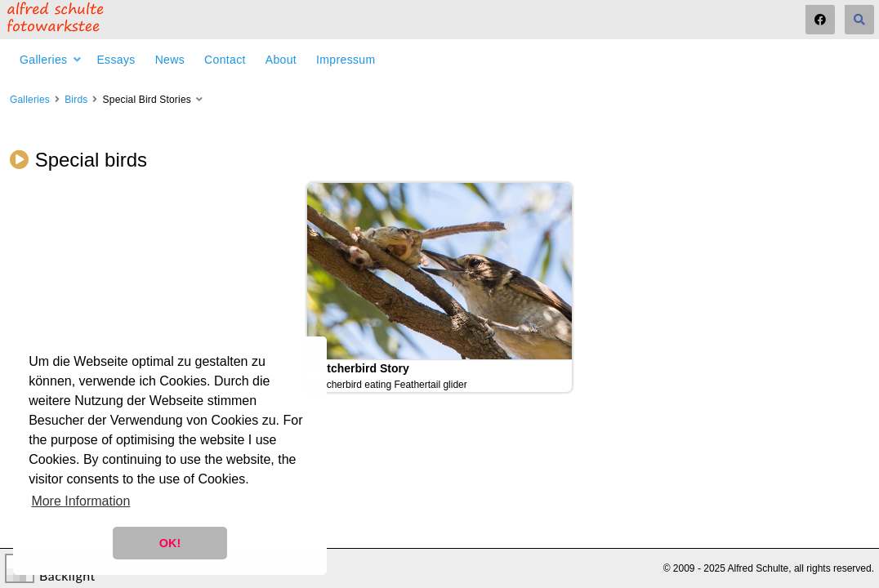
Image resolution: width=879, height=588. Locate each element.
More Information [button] (80, 501)
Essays (116, 60)
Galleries (43, 60)
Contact (225, 60)
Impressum (346, 60)
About (281, 60)
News (170, 60)
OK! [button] (170, 543)
